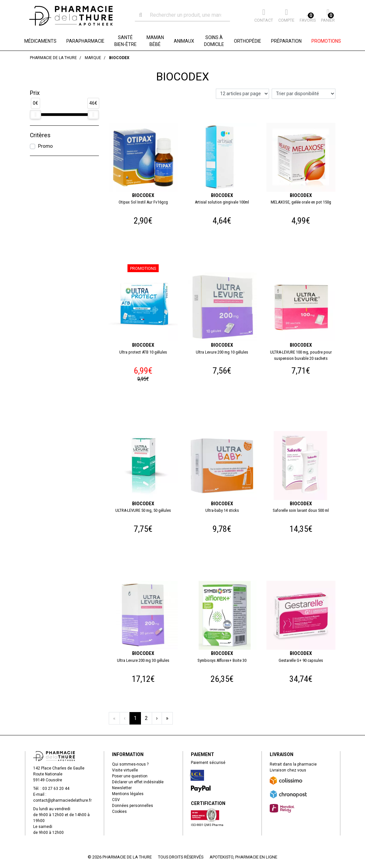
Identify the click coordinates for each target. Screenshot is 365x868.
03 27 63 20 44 (56, 789)
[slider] (35, 115)
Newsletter (122, 788)
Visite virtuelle (125, 770)
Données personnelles (133, 806)
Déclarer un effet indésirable (138, 782)
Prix (35, 93)
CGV (116, 800)
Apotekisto (243, 857)
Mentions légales (128, 794)
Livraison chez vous (288, 770)
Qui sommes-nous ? (130, 764)
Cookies (119, 812)
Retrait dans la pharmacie (293, 764)
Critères (40, 135)
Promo (45, 146)
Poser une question (130, 776)
